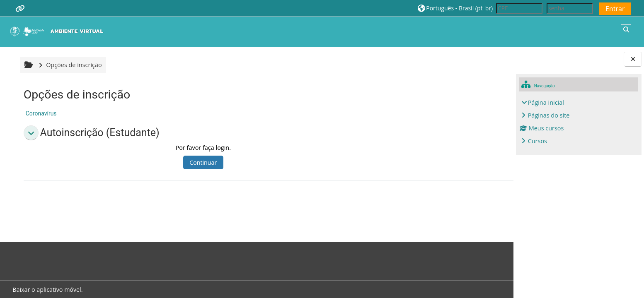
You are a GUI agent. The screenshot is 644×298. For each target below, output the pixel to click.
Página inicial (546, 102)
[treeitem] (579, 122)
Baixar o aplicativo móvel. (46, 290)
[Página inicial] (58, 31)
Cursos (537, 141)
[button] (455, 8)
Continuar (172, 162)
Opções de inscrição (73, 65)
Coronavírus (40, 113)
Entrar (615, 9)
